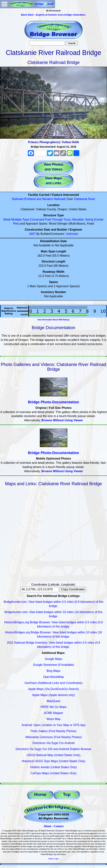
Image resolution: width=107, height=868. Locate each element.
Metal (7, 220)
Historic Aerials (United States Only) (53, 767)
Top (67, 794)
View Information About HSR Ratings (53, 320)
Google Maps (53, 659)
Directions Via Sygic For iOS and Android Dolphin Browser (53, 749)
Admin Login (54, 859)
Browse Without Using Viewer (62, 420)
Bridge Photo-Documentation (54, 402)
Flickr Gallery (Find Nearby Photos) (54, 731)
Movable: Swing (83, 220)
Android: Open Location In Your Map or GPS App (53, 725)
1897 (32, 234)
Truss (67, 220)
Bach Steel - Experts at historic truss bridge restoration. (53, 15)
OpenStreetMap (53, 677)
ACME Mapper (53, 713)
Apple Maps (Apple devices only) (53, 695)
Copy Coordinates (73, 589)
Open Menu (4, 4)
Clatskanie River (84, 199)
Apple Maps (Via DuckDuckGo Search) (53, 689)
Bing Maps (54, 671)
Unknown (72, 234)
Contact (59, 826)
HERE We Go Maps (54, 707)
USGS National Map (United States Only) (53, 755)
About (47, 826)
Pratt (48, 220)
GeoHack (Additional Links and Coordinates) (54, 683)
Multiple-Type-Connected (28, 220)
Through (57, 220)
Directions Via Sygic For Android (53, 743)
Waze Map (54, 719)
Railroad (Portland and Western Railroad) (39, 199)
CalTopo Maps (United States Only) (53, 773)
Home (40, 794)
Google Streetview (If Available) (53, 665)
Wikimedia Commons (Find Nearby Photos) (54, 737)
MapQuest (54, 701)
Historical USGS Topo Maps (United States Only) (53, 761)
